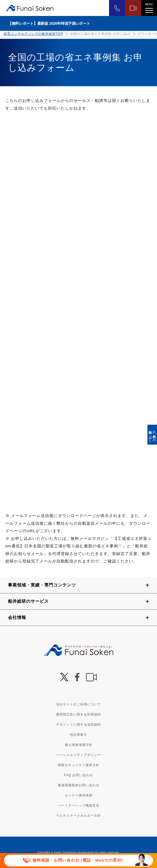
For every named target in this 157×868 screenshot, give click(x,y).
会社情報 (17, 617)
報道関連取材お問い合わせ (79, 785)
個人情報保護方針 (79, 745)
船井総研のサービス (28, 601)
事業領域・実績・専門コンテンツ (42, 585)
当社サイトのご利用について (78, 704)
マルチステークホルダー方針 (78, 816)
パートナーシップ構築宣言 (79, 805)
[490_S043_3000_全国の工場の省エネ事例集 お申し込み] (78, 312)
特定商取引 (78, 735)
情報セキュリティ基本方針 (79, 765)
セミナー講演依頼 (79, 795)
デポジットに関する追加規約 (78, 725)
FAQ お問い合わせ (78, 775)
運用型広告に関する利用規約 (78, 714)
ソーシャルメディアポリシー (78, 755)
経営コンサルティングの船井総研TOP (33, 34)
